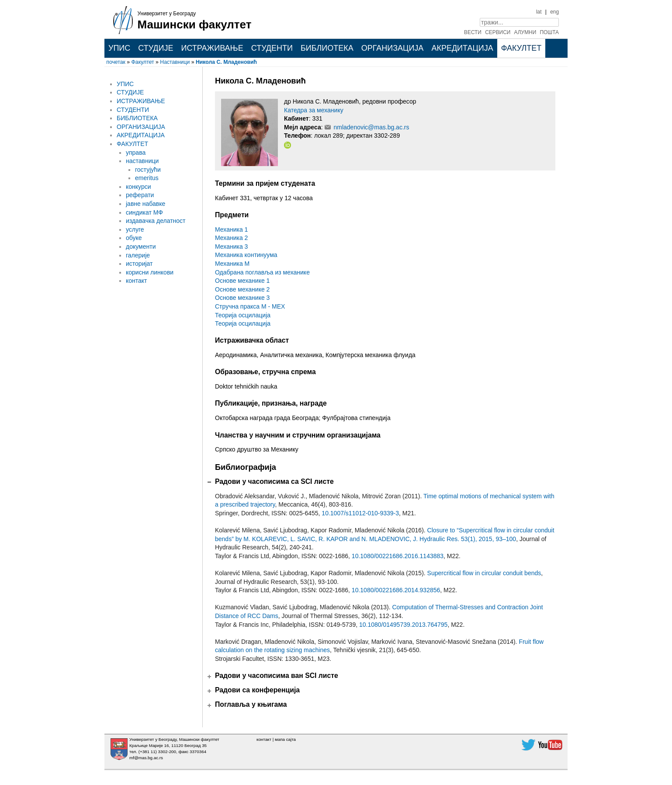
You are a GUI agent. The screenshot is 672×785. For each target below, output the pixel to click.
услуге (135, 229)
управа (136, 153)
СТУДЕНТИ (272, 48)
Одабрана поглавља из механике (262, 272)
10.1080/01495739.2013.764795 (403, 625)
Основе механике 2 (242, 289)
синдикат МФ (144, 212)
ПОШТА (550, 32)
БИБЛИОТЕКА (327, 48)
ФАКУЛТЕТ (521, 48)
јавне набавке (145, 204)
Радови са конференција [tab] (257, 690)
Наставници (175, 62)
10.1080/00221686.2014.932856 (396, 590)
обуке (134, 238)
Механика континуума (246, 255)
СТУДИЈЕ (156, 48)
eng (554, 12)
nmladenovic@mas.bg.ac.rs (371, 127)
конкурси (139, 187)
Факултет (143, 62)
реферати (140, 195)
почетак (116, 62)
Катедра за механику (314, 110)
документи (141, 247)
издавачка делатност (156, 221)
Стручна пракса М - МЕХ (250, 306)
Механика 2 (231, 238)
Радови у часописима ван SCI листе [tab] (277, 676)
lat (539, 12)
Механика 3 (231, 247)
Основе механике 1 (242, 281)
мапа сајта (285, 739)
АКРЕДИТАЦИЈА (462, 48)
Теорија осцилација (243, 315)
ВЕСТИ (473, 32)
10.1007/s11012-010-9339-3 (360, 513)
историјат (139, 264)
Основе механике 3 (242, 298)
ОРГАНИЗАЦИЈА (393, 48)
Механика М (232, 264)
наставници (142, 161)
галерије (138, 255)
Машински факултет (195, 24)
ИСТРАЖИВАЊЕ (212, 48)
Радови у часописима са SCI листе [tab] (274, 481)
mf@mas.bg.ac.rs (146, 758)
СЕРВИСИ (498, 32)
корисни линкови (150, 272)
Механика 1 (231, 229)
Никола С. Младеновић (226, 62)
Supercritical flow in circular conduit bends (484, 573)
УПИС (119, 48)
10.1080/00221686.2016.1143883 (398, 556)
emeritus (147, 178)
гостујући (148, 170)
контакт (137, 281)
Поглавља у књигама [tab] (251, 704)
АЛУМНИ (525, 32)
